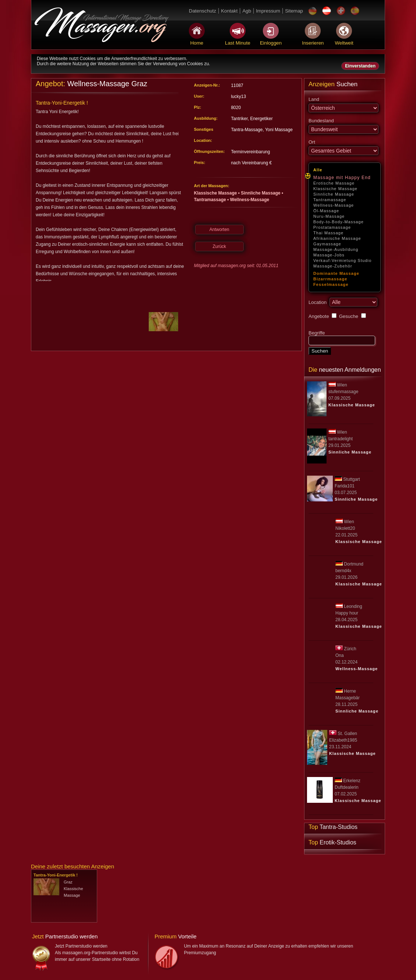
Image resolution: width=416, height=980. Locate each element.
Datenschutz (202, 11)
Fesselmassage (331, 284)
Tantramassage (330, 200)
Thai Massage (328, 233)
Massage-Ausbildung (336, 249)
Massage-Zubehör (333, 266)
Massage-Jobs (329, 255)
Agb (247, 11)
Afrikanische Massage (337, 238)
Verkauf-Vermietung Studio (342, 260)
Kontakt (229, 11)
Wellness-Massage (334, 205)
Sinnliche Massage (334, 194)
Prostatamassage (332, 227)
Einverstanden (360, 66)
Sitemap (294, 11)
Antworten (219, 230)
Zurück (219, 246)
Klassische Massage (335, 189)
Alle (318, 170)
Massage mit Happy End (342, 178)
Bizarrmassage (330, 279)
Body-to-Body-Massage (339, 222)
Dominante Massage (336, 273)
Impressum (268, 11)
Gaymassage (327, 244)
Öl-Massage (326, 211)
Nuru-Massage (329, 216)
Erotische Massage (334, 183)
